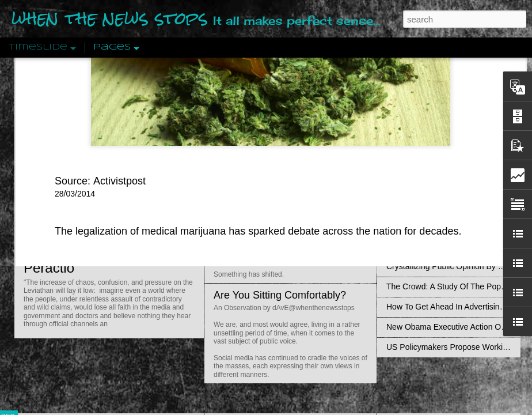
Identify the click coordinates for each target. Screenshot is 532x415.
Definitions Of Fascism (427, 226)
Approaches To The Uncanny (438, 246)
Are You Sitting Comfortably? (280, 295)
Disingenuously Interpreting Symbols (452, 186)
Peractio (49, 268)
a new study (143, 104)
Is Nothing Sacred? (258, 146)
